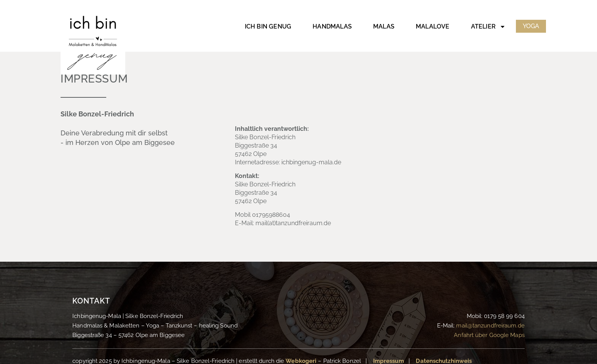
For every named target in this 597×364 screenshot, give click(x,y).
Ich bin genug (268, 26)
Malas (384, 26)
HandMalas (332, 26)
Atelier (488, 27)
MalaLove (433, 26)
